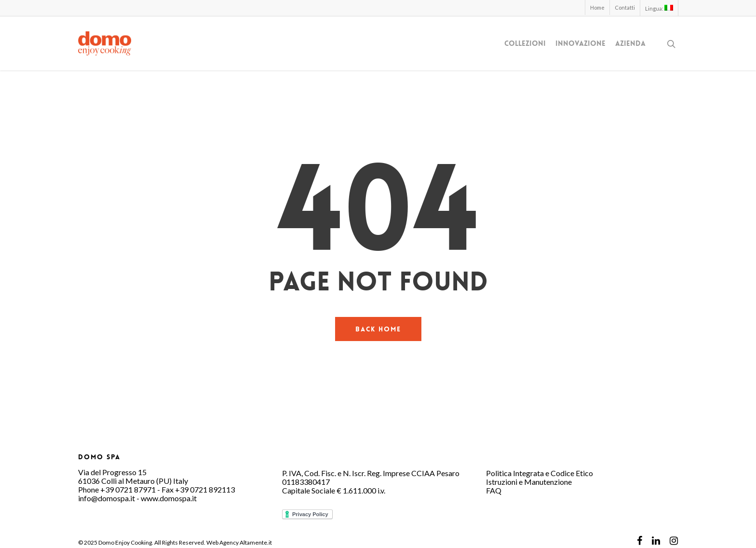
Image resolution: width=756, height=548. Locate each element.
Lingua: (659, 8)
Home (597, 7)
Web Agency (223, 542)
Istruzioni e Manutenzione (529, 482)
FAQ (494, 490)
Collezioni (525, 44)
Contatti (625, 7)
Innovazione (580, 44)
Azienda (630, 44)
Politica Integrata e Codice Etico (540, 473)
